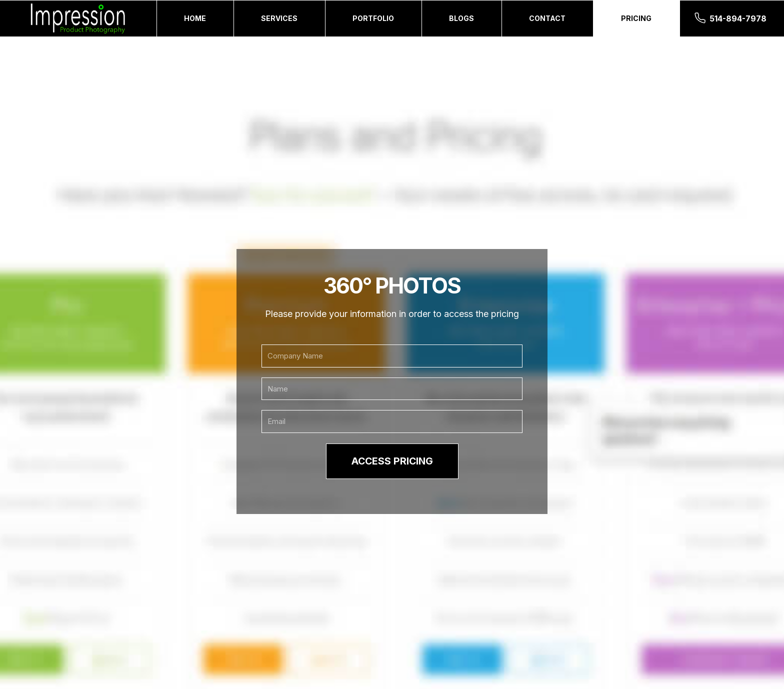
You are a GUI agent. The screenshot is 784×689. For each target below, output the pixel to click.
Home (195, 18)
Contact (547, 18)
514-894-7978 (738, 18)
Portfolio (373, 18)
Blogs (461, 18)
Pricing (636, 18)
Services (279, 18)
